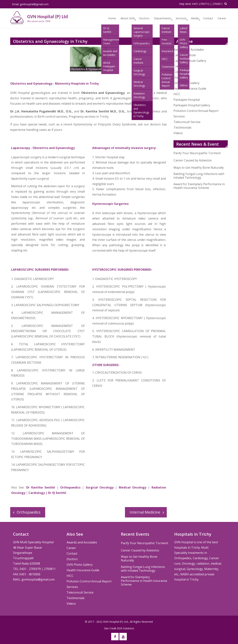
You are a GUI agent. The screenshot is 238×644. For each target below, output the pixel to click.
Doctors (144, 18)
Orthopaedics (70, 487)
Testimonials (182, 127)
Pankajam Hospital (187, 100)
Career (222, 18)
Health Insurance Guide (190, 89)
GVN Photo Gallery (186, 83)
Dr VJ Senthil (57, 493)
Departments (163, 18)
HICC (177, 94)
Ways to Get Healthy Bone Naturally (199, 168)
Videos (178, 133)
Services (181, 18)
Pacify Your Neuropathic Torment (197, 153)
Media (195, 18)
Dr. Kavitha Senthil (95, 111)
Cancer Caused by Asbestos (193, 160)
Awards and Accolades (82, 542)
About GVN (128, 18)
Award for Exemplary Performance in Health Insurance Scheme (199, 186)
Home (112, 18)
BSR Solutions (126, 628)
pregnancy (86, 98)
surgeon (79, 229)
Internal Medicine (145, 512)
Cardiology (37, 493)
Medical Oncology (134, 487)
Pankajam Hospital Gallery (192, 105)
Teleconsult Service (187, 122)
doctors (155, 124)
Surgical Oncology (100, 487)
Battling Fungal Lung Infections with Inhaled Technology (199, 176)
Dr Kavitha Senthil (41, 487)
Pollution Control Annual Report (196, 111)
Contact (208, 18)
